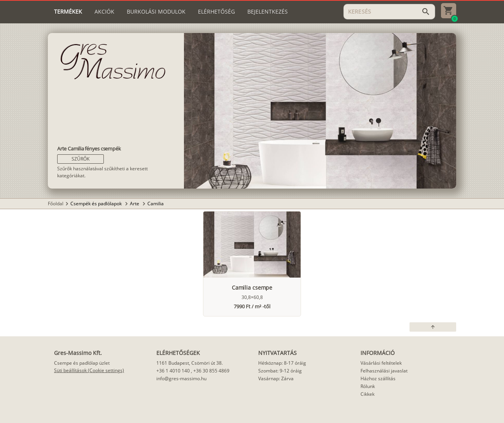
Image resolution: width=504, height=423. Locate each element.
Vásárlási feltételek (381, 363)
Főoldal (56, 204)
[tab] (68, 12)
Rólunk (368, 386)
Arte (135, 204)
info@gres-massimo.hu (181, 378)
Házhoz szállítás (378, 378)
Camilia (156, 204)
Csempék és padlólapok (97, 204)
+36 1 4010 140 (173, 371)
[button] (80, 159)
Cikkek (367, 394)
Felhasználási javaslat (384, 371)
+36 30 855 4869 (211, 371)
